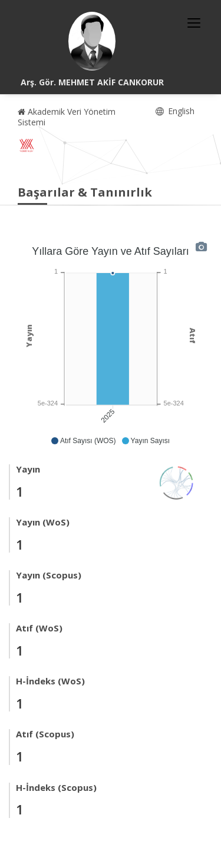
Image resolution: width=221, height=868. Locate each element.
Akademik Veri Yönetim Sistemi (67, 117)
